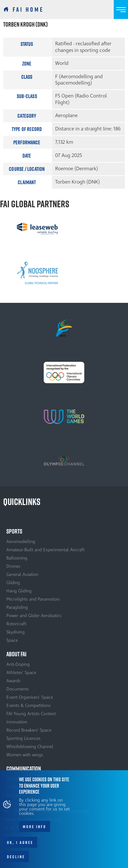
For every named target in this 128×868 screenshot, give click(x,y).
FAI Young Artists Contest (31, 714)
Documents (18, 689)
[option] (37, 228)
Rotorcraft (16, 624)
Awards (13, 681)
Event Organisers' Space (30, 697)
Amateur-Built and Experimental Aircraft (45, 550)
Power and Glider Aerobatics (34, 616)
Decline (16, 862)
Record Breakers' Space (29, 730)
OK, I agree (20, 848)
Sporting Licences (23, 738)
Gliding (13, 583)
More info (35, 832)
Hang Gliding (19, 591)
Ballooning (17, 558)
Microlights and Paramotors (33, 599)
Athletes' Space (21, 673)
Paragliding (17, 607)
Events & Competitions (29, 706)
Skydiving (16, 632)
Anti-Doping (18, 664)
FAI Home (28, 9)
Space (12, 640)
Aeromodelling (21, 542)
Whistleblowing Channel (30, 747)
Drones (13, 566)
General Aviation (22, 575)
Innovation (17, 722)
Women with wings (25, 755)
